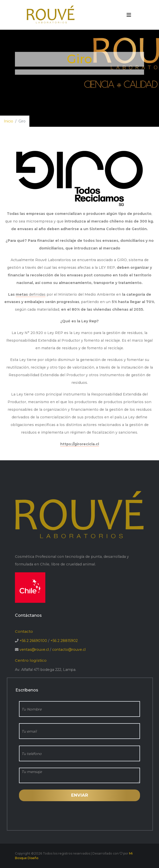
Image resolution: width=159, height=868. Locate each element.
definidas (37, 294)
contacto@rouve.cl (69, 650)
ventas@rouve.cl (34, 650)
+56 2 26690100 (33, 641)
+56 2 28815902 (64, 641)
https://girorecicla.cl (80, 444)
